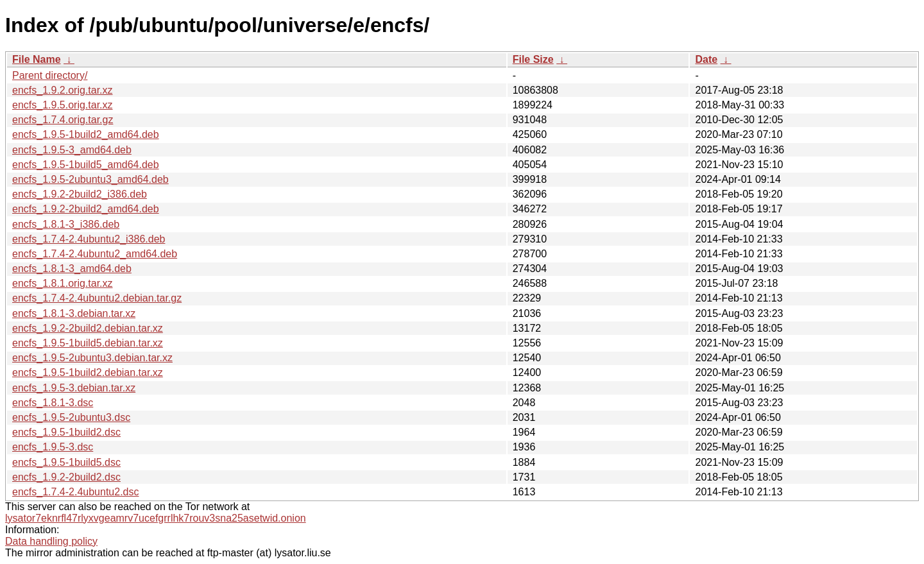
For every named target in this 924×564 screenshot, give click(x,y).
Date (706, 59)
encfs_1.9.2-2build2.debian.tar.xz (88, 328)
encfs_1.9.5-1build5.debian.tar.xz (88, 343)
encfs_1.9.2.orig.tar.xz (63, 90)
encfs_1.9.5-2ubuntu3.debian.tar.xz (92, 358)
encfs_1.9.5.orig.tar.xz (63, 105)
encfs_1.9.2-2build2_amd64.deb (86, 209)
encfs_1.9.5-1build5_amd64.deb (86, 165)
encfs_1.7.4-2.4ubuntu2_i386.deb (89, 239)
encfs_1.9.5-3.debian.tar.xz (74, 388)
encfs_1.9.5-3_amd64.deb (72, 150)
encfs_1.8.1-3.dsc (53, 403)
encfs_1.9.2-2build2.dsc (66, 477)
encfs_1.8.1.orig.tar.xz (63, 283)
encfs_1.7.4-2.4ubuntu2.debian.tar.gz (97, 298)
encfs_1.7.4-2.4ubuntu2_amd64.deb (95, 254)
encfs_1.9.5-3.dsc (53, 447)
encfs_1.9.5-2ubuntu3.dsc (71, 417)
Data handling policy (51, 541)
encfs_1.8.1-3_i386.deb (66, 224)
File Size (533, 59)
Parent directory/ (50, 75)
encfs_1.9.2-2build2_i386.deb (80, 194)
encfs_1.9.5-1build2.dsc (66, 432)
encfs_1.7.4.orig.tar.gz (63, 120)
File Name (37, 59)
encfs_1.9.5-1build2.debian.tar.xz (88, 372)
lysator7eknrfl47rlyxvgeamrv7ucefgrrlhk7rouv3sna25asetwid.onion (156, 518)
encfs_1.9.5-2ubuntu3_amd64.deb (90, 179)
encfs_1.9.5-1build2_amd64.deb (86, 134)
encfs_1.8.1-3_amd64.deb (72, 269)
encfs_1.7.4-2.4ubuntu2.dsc (75, 492)
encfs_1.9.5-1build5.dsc (66, 462)
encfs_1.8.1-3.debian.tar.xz (74, 313)
